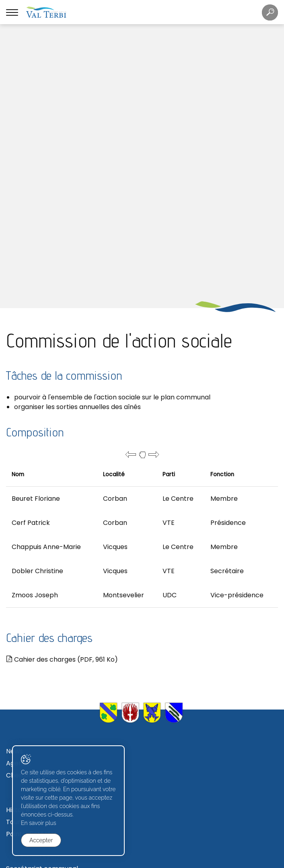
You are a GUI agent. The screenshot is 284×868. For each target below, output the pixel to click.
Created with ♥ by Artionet (109, 861)
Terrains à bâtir (30, 760)
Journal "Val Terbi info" (41, 655)
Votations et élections (41, 725)
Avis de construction (38, 784)
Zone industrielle (32, 772)
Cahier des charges (62, 385)
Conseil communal (35, 689)
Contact (19, 630)
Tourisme (21, 548)
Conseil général (31, 701)
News (14, 477)
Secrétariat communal (42, 594)
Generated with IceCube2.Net (171, 861)
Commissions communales (48, 713)
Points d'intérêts (32, 560)
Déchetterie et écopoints (46, 643)
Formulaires (25, 819)
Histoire (18, 536)
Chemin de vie (28, 501)
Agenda (18, 489)
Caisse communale (36, 606)
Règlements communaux (46, 618)
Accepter (41, 840)
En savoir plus (39, 823)
